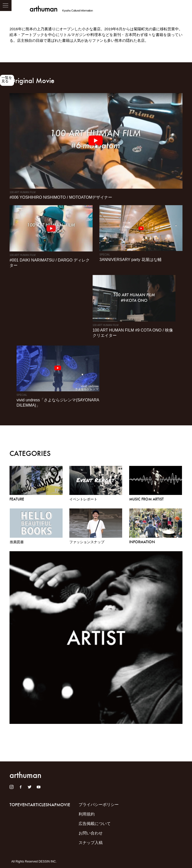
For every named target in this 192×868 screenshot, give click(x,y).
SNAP (51, 805)
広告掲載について (95, 824)
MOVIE (63, 805)
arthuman (43, 9)
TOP (13, 805)
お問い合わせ (91, 833)
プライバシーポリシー (99, 805)
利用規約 (87, 814)
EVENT (24, 805)
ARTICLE (38, 805)
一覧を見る (7, 79)
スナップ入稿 (91, 843)
